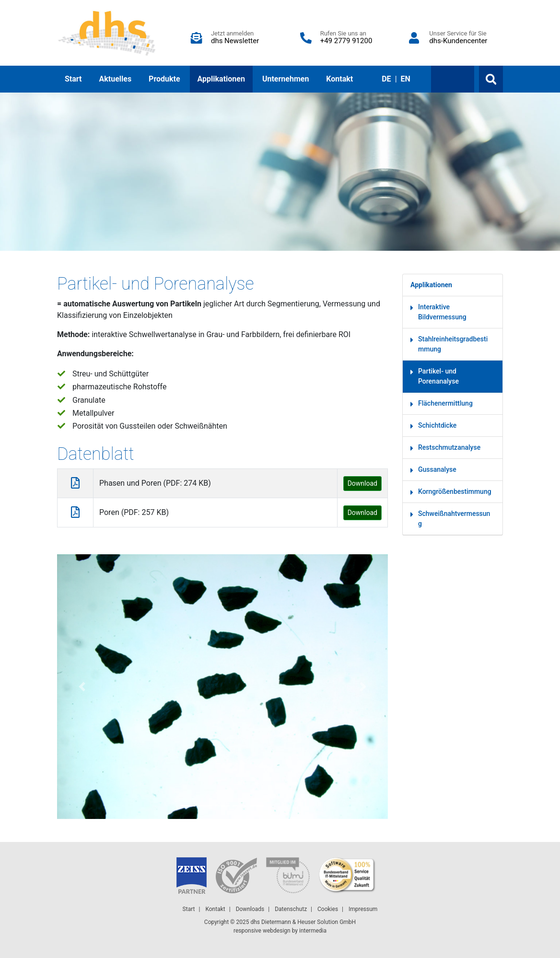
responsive (247, 931)
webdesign (277, 931)
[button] (82, 687)
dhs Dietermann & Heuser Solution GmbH (303, 922)
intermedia (313, 931)
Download (362, 483)
